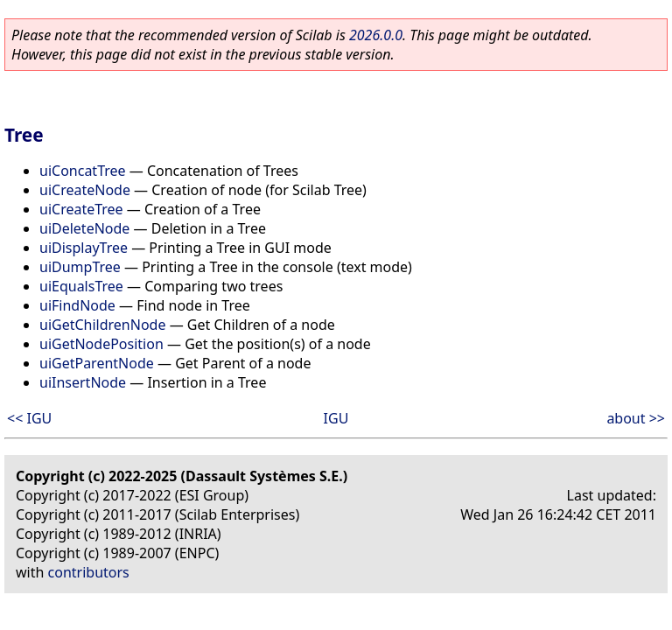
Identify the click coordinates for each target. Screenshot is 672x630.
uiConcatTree (83, 171)
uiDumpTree (80, 267)
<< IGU (29, 418)
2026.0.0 (376, 35)
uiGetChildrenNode (102, 325)
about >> (636, 418)
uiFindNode (77, 305)
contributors (89, 572)
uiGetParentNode (97, 363)
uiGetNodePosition (101, 344)
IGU (336, 418)
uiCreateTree (81, 209)
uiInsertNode (83, 382)
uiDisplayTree (84, 248)
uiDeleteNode (84, 228)
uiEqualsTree (81, 286)
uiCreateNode (85, 190)
